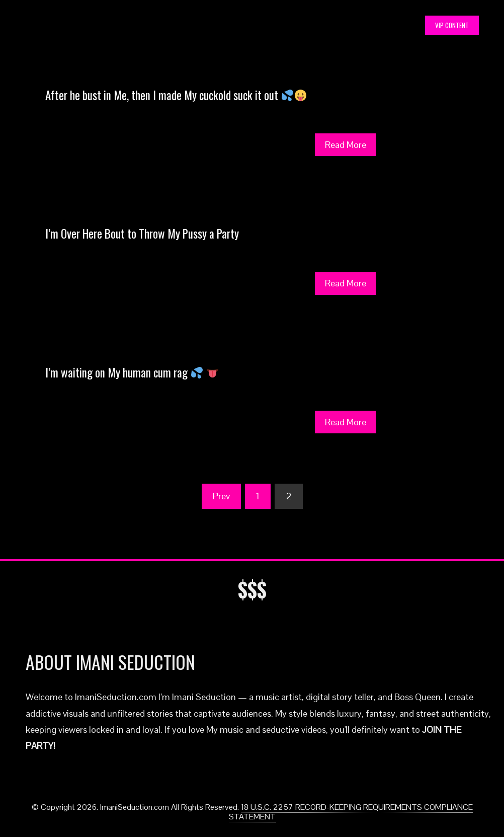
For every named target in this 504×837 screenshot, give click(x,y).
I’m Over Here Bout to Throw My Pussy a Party (142, 234)
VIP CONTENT (452, 25)
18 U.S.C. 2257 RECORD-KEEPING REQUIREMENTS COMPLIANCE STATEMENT (351, 812)
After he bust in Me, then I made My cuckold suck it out (176, 95)
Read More (346, 145)
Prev (221, 496)
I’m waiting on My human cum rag (132, 372)
